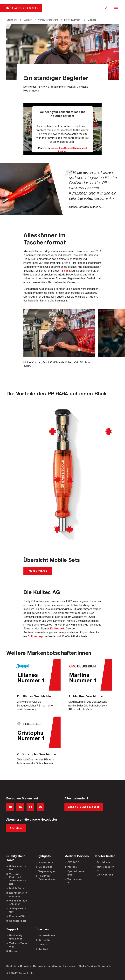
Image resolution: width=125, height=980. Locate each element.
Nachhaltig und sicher (16, 937)
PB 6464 (65, 271)
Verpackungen (47, 871)
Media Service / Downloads (95, 966)
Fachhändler (104, 862)
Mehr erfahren (38, 571)
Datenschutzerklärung (47, 966)
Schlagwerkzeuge (18, 910)
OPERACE (73, 862)
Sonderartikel (18, 921)
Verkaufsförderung (18, 945)
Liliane (37, 688)
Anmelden (16, 828)
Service (14, 951)
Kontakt (43, 949)
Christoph (37, 744)
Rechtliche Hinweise (19, 966)
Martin (88, 688)
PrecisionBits (17, 916)
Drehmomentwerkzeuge (18, 894)
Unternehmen (47, 935)
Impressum (70, 966)
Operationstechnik (76, 873)
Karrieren (44, 940)
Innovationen (46, 862)
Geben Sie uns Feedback (84, 807)
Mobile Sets (17, 888)
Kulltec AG (57, 628)
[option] (59, 338)
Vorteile (72, 867)
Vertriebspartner (76, 881)
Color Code (45, 867)
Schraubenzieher (18, 868)
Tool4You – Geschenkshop (47, 878)
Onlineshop (35, 636)
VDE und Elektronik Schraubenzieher (18, 879)
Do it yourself (105, 875)
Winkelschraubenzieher (18, 902)
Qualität (44, 944)
